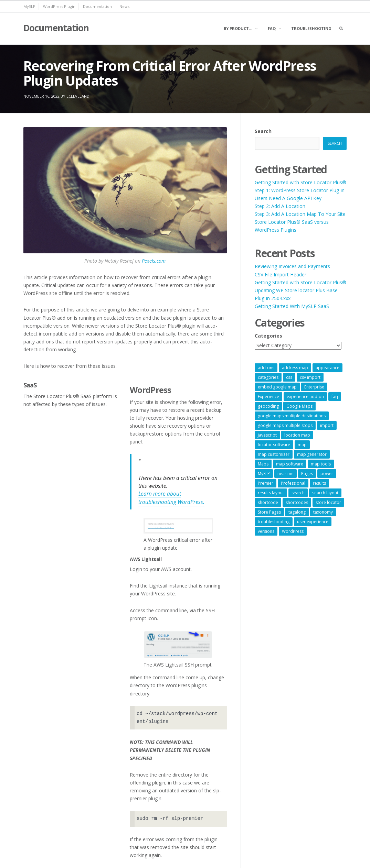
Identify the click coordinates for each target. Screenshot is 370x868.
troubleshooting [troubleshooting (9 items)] (274, 522)
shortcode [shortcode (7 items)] (268, 502)
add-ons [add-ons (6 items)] (266, 368)
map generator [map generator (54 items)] (312, 454)
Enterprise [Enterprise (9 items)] (314, 387)
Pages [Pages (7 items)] (307, 474)
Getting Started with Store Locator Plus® (300, 182)
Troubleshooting (311, 28)
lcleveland (78, 96)
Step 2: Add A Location (280, 206)
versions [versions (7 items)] (266, 531)
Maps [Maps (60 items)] (263, 464)
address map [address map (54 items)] (295, 368)
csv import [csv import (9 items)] (310, 377)
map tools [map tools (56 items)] (321, 464)
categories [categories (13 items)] (268, 377)
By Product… (238, 28)
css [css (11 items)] (289, 377)
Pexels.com (154, 261)
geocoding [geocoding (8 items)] (268, 406)
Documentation (97, 6)
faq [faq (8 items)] (335, 397)
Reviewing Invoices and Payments (292, 266)
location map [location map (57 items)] (297, 435)
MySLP (29, 6)
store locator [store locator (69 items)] (328, 502)
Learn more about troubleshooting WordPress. (171, 498)
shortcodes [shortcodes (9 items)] (297, 502)
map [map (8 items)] (302, 445)
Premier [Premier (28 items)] (266, 483)
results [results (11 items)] (319, 483)
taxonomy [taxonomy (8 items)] (323, 512)
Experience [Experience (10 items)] (268, 397)
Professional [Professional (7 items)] (293, 483)
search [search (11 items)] (298, 493)
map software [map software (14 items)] (290, 464)
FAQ (272, 28)
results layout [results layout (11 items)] (271, 493)
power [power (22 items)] (327, 474)
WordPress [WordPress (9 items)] (293, 531)
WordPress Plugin (59, 6)
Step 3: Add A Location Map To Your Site (300, 214)
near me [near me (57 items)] (286, 474)
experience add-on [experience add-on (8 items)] (305, 397)
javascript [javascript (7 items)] (267, 435)
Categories (268, 336)
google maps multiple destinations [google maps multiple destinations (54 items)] (292, 416)
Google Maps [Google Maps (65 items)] (299, 406)
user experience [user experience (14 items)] (313, 522)
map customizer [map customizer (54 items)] (274, 454)
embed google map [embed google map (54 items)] (277, 387)
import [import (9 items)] (327, 425)
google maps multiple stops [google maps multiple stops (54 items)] (285, 425)
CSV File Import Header (281, 274)
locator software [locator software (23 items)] (274, 445)
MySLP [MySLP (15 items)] (264, 474)
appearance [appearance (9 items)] (327, 368)
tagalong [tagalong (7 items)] (297, 512)
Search (263, 131)
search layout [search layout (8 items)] (325, 493)
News (124, 6)
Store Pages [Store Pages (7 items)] (269, 512)
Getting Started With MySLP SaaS (292, 306)
